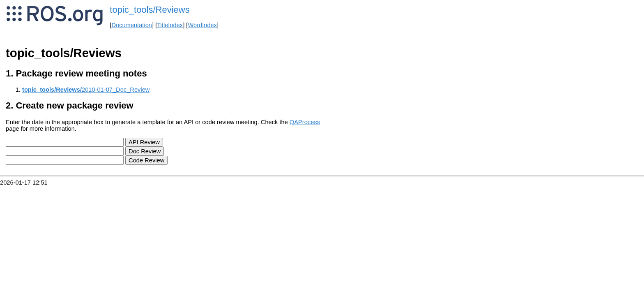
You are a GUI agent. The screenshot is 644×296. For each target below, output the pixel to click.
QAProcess (305, 122)
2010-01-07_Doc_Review (86, 90)
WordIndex (202, 25)
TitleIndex (170, 25)
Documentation (132, 25)
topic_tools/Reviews (149, 10)
